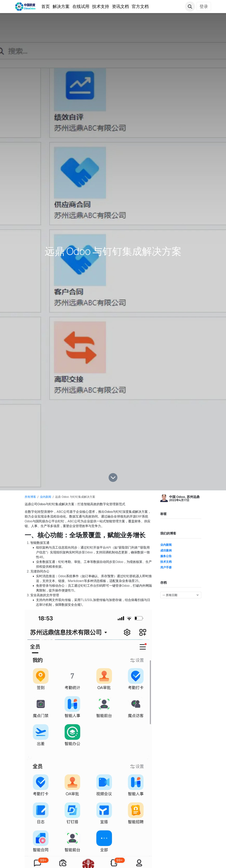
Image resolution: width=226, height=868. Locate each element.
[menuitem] (46, 7)
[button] (190, 7)
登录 (204, 6)
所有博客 (30, 497)
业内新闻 (46, 497)
